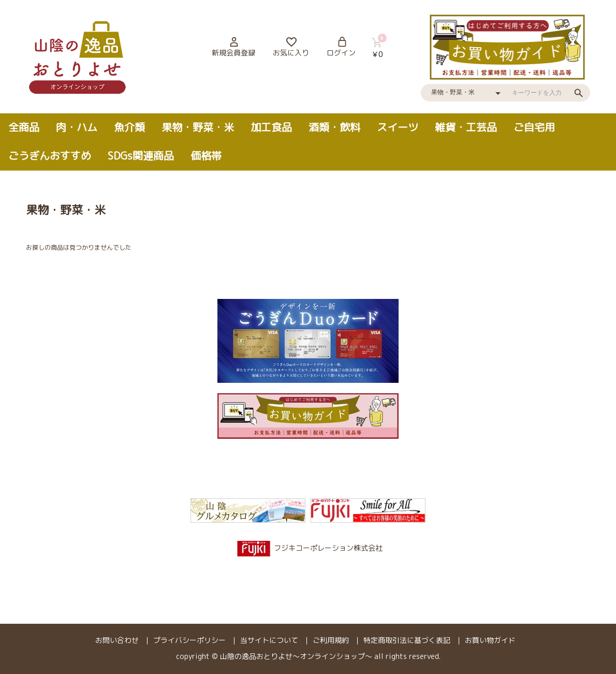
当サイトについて (269, 640)
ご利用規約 (331, 640)
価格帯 (206, 155)
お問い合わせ (117, 640)
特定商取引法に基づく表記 (407, 640)
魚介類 (129, 127)
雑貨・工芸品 (466, 127)
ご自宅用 (534, 127)
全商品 (24, 127)
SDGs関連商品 (141, 155)
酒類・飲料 (334, 127)
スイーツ (398, 127)
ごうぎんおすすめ (50, 155)
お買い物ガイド (490, 640)
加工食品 (271, 127)
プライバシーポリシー (189, 640)
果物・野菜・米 (198, 127)
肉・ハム (77, 127)
